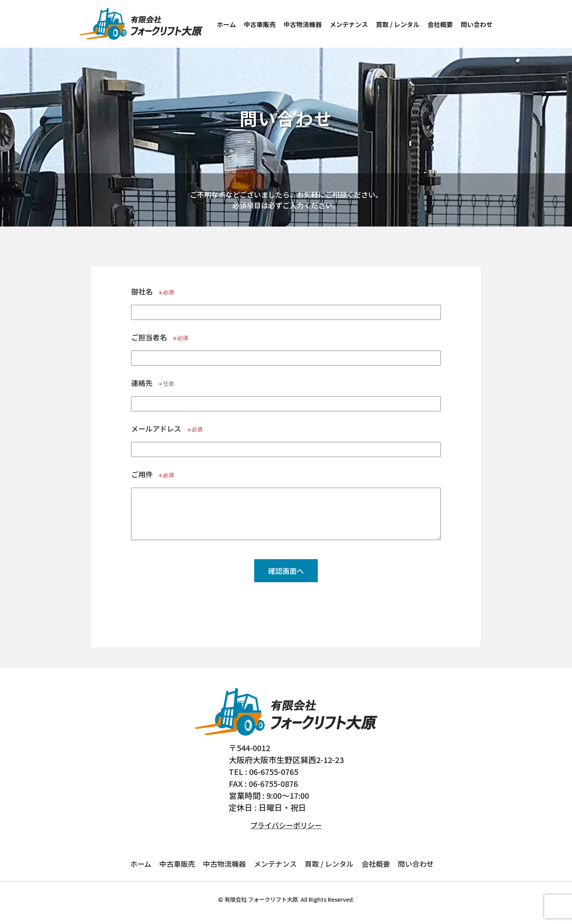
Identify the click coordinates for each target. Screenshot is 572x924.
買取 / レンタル (398, 24)
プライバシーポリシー (286, 825)
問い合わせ (477, 24)
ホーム (226, 24)
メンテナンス (349, 24)
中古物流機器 (303, 24)
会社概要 (440, 24)
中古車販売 (260, 24)
